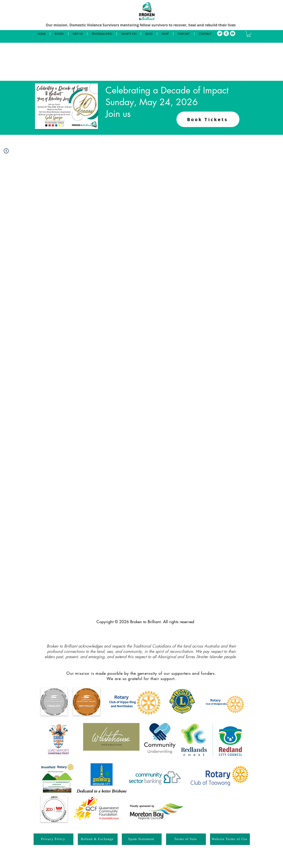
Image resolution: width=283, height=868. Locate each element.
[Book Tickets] (208, 119)
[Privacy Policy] (54, 839)
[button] (249, 34)
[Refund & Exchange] (98, 839)
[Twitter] (220, 33)
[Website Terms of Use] (230, 839)
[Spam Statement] (142, 839)
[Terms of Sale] (186, 839)
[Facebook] (226, 33)
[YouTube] (233, 33)
